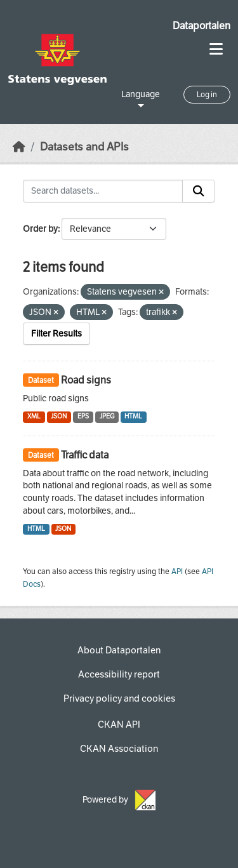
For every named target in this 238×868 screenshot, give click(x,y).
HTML (133, 416)
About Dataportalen (119, 650)
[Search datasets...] (103, 191)
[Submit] (199, 191)
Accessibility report (119, 674)
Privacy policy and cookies (119, 698)
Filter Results (56, 334)
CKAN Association (119, 749)
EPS (83, 416)
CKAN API (119, 724)
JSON (59, 416)
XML (34, 416)
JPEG (107, 416)
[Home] (19, 147)
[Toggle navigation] (216, 49)
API (177, 571)
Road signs (86, 380)
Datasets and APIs (84, 147)
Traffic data (85, 455)
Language (141, 94)
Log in (207, 95)
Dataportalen (202, 26)
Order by (40, 229)
